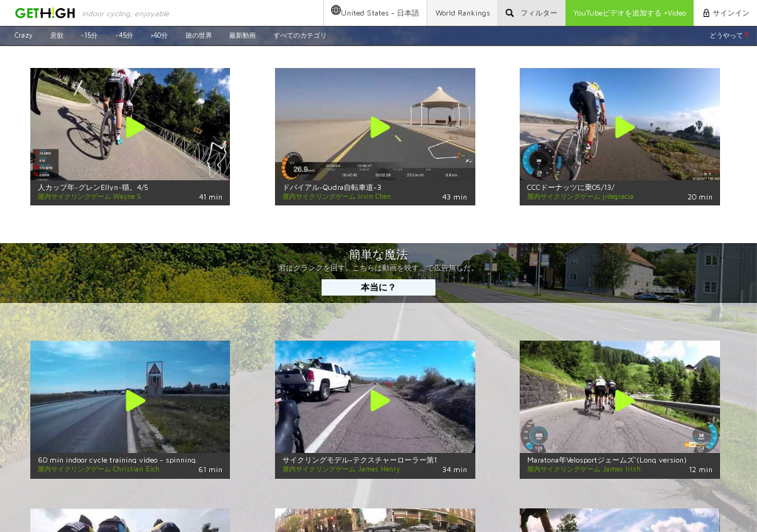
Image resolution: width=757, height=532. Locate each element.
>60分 (159, 35)
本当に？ (378, 287)
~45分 (124, 35)
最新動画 (242, 35)
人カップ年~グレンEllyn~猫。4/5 (93, 187)
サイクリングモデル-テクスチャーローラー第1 (360, 460)
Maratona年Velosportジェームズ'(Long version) (607, 460)
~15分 (89, 35)
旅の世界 (199, 35)
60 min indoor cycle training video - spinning (117, 460)
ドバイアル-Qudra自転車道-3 (332, 187)
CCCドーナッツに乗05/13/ (571, 187)
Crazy (24, 35)
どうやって (730, 35)
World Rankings (463, 13)
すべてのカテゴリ (300, 35)
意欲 (57, 35)
